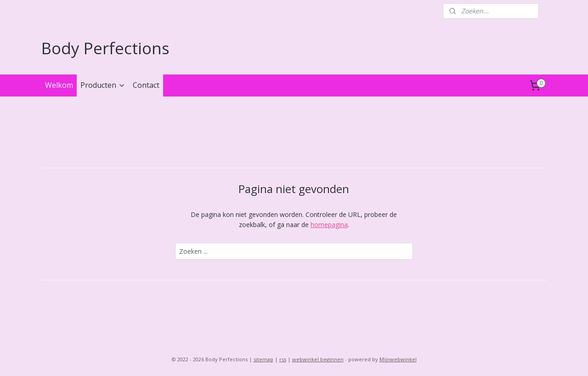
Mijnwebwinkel (398, 359)
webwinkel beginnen (318, 359)
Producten (103, 85)
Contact (146, 85)
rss (283, 359)
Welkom (59, 85)
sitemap (263, 359)
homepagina (329, 225)
